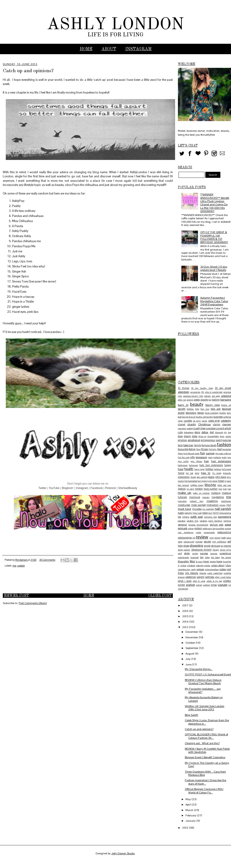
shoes (186, 546)
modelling (212, 501)
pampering (224, 517)
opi (179, 517)
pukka (205, 529)
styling (195, 554)
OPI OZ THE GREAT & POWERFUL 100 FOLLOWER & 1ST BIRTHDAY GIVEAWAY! (214, 237)
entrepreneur (208, 440)
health (189, 469)
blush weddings (212, 413)
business (218, 417)
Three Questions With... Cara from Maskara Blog (205, 773)
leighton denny (197, 485)
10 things (184, 388)
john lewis (221, 477)
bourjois (185, 417)
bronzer (192, 417)
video (223, 569)
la (225, 481)
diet (212, 432)
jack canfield (202, 477)
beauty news (213, 405)
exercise (227, 440)
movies (222, 505)
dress (195, 436)
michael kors (197, 501)
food (220, 449)
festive (192, 449)
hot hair (190, 473)
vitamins (203, 573)
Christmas (204, 424)
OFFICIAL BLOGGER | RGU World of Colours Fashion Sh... (206, 736)
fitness (204, 449)
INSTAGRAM (138, 49)
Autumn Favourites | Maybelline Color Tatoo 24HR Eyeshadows (214, 301)
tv (179, 566)
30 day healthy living (202, 388)
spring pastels (184, 550)
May (188, 799)
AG (203, 392)
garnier (210, 453)
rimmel (217, 538)
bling (197, 409)
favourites (183, 449)
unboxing (200, 566)
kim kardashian (191, 481)
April (188, 805)
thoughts (183, 561)
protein (198, 528)
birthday (190, 409)
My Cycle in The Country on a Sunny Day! (207, 765)
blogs (201, 413)
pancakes (182, 521)
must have (184, 509)
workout (207, 585)
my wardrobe (208, 509)
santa (180, 542)
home (181, 473)
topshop (213, 562)
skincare (216, 546)
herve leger (200, 469)
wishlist (190, 585)
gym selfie (183, 461)
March (190, 810)
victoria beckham (212, 570)
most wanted (199, 505)
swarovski (195, 558)
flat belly (213, 449)
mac (229, 489)
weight (201, 577)
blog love (205, 409)
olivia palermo (225, 513)
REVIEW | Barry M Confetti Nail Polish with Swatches (207, 750)
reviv (212, 538)
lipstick (182, 489)
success (204, 553)
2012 (186, 828)
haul (181, 469)
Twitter (42, 488)
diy (225, 432)
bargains (226, 400)
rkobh (223, 538)
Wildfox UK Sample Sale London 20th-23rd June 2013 (205, 708)
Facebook (97, 488)
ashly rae (182, 400)
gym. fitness (196, 461)
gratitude (217, 458)
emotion (182, 440)
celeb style (214, 421)
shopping (196, 545)
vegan (200, 569)
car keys (197, 421)
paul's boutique (215, 521)
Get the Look (184, 458)
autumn (190, 400)
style (187, 553)
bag (210, 400)
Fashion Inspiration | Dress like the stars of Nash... (205, 782)
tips (192, 561)
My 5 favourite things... (199, 669)
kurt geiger (202, 481)
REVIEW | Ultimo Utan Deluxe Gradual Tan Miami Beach (203, 682)
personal (182, 525)
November (192, 637)
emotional (194, 440)
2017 (186, 605)
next (210, 513)
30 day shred (223, 388)
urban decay (218, 565)
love (220, 489)
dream (187, 436)
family (198, 445)
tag (202, 557)
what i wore (185, 581)
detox (205, 432)
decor (197, 432)
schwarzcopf (189, 542)
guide (224, 458)
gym (229, 458)
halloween (193, 465)
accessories (195, 392)
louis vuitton (211, 489)
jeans (211, 477)
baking (216, 400)
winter (181, 585)
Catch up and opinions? (199, 729)
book (180, 417)
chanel (182, 424)
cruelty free (199, 428)
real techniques (186, 533)
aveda (197, 400)
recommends (209, 533)
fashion (224, 445)
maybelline (218, 497)
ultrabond (191, 566)
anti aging (216, 396)
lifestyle (210, 485)
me (14, 566)
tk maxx (199, 562)
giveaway (201, 457)
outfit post (197, 517)
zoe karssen (183, 589)
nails (181, 513)
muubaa (197, 509)
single (207, 546)
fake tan (188, 445)
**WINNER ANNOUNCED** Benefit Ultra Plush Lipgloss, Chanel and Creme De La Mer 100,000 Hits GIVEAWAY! (215, 203)
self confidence (219, 542)
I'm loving (217, 473)
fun (202, 453)
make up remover (201, 493)
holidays (218, 469)
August (190, 654)
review (202, 537)
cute (180, 432)
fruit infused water (191, 454)
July (188, 659)
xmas (214, 585)
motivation (213, 505)
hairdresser (183, 465)
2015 (186, 616)
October (191, 643)
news (205, 513)
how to (206, 473)
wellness (210, 577)
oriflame (186, 517)
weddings (191, 577)
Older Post (160, 596)
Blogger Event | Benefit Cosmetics (205, 757)
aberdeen (184, 392)
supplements (183, 558)
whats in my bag (214, 581)
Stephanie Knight (201, 550)
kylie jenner (213, 481)
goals (210, 458)
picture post (217, 525)
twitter (183, 566)
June (189, 664)
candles (188, 421)
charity (192, 424)
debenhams (189, 432)
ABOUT (109, 49)
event (219, 440)
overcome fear (210, 517)
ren (194, 538)
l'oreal (221, 481)
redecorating (224, 532)
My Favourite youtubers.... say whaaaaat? (203, 690)
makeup (216, 493)
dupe (222, 436)
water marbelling (215, 573)
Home (86, 49)
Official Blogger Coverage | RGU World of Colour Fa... (204, 791)
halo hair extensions (211, 465)
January (191, 821)
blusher (223, 413)
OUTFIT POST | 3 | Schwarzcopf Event (208, 674)
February (191, 815)
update (21, 566)
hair (206, 461)
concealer (182, 429)
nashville (188, 513)
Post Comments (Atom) (33, 603)
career (204, 421)
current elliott (223, 428)
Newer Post (16, 596)
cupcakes (211, 428)
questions (220, 529)
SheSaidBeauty (128, 488)
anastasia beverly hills (193, 396)
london (199, 489)
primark (183, 528)
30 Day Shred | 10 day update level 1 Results (214, 268)
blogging (191, 413)
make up (185, 493)
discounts (219, 432)
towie (219, 561)
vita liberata (192, 573)
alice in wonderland (214, 392)
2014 (186, 622)
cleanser (227, 424)
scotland (199, 542)
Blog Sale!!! (191, 715)
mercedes (182, 501)
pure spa (212, 529)
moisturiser (184, 505)
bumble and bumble (204, 417)
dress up (202, 436)
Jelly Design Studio (123, 853)
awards (204, 400)
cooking (190, 429)
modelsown (226, 501)
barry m (183, 405)
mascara (206, 497)
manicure (195, 497)
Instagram (82, 488)
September (192, 648)
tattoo (207, 558)
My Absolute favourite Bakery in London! (204, 699)
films (198, 449)
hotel (197, 473)
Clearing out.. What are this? (202, 743)
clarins (217, 424)
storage (216, 550)
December (192, 632)
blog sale (216, 409)
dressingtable (213, 436)
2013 (186, 627)
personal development (198, 525)
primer (191, 529)
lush (225, 489)
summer (214, 554)
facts (180, 445)
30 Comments (47, 560)
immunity (227, 473)
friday (180, 454)
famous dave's (209, 445)
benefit (182, 409)
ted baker (215, 558)
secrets (208, 542)
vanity (194, 570)
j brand (193, 477)
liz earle (191, 489)
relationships (185, 538)
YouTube (54, 488)
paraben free (193, 521)
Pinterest (110, 488)
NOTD (216, 513)
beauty (197, 404)
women (199, 585)
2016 (186, 611)
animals (207, 396)
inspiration (184, 477)
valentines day (184, 570)
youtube (222, 585)
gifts (192, 457)
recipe (199, 533)
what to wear (199, 581)
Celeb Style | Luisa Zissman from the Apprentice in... (207, 722)
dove (180, 436)
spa (222, 546)
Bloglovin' (68, 488)
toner (206, 561)
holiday (209, 469)
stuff (180, 554)
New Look (197, 513)
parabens (204, 521)
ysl (230, 585)
